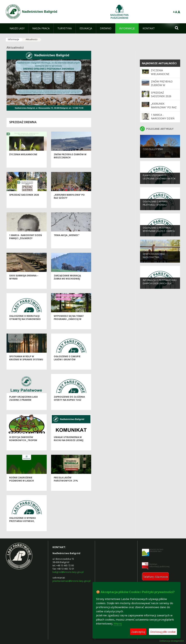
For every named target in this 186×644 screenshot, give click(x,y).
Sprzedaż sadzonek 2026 (24, 202)
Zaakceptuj (138, 632)
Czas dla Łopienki (153, 155)
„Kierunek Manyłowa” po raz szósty (164, 107)
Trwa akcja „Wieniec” (67, 242)
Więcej (118, 623)
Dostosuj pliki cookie (163, 632)
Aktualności (32, 39)
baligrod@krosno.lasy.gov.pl (68, 572)
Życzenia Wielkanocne (23, 162)
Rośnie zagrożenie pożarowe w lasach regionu (22, 488)
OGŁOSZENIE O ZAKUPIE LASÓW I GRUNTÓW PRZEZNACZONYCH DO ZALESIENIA (67, 368)
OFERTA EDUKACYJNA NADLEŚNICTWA (154, 262)
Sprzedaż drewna (23, 122)
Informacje (14, 39)
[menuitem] (17, 28)
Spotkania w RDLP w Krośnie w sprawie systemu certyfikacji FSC (26, 367)
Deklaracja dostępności (172, 641)
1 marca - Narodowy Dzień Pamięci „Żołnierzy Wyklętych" (26, 245)
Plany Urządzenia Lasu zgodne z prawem (24, 405)
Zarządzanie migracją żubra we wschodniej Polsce (67, 286)
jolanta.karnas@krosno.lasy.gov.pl (71, 581)
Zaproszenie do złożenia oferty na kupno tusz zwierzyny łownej (69, 407)
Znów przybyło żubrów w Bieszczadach (70, 163)
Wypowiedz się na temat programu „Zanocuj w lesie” (69, 326)
